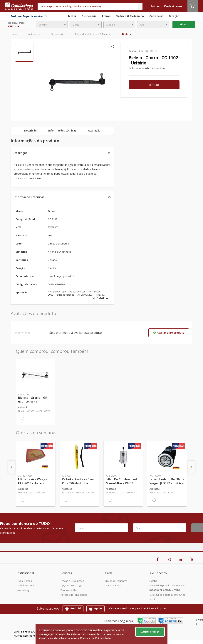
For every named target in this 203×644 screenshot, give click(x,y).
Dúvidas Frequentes (116, 581)
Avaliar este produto (169, 333)
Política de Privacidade (95, 638)
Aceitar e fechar (150, 632)
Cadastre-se (173, 6)
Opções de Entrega (71, 585)
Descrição (21, 153)
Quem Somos (24, 581)
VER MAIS (100, 298)
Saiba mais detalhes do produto (147, 68)
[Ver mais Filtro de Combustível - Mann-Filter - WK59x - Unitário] (123, 457)
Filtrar (184, 24)
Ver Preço (154, 85)
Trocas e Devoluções (72, 581)
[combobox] (52, 25)
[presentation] (12, 467)
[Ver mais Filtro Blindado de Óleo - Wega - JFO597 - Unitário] (167, 457)
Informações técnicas (29, 197)
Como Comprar (113, 585)
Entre (155, 6)
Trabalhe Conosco (27, 585)
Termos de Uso (69, 590)
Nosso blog (23, 590)
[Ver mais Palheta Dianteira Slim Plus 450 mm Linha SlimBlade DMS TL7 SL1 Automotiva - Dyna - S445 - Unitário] (79, 457)
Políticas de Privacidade (74, 595)
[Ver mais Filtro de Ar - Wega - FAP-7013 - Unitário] (36, 457)
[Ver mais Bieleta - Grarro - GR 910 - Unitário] (35, 375)
